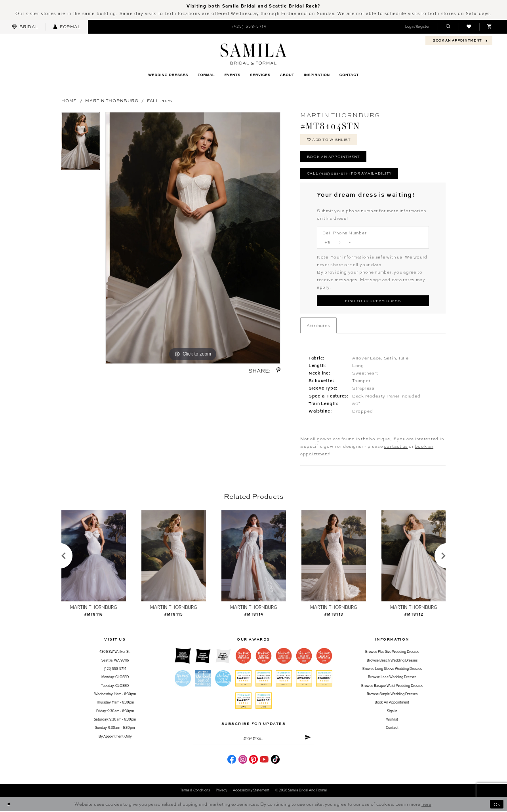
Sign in (392, 712)
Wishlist (392, 720)
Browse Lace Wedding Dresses (392, 678)
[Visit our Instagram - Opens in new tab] (243, 760)
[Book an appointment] (459, 41)
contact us (396, 447)
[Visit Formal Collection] (67, 27)
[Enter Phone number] (370, 242)
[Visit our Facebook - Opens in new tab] (232, 760)
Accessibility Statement (251, 792)
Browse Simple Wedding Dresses (392, 695)
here (426, 805)
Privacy (221, 792)
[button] (417, 27)
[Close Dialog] (9, 805)
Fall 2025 (160, 100)
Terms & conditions (195, 792)
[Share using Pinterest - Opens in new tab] (278, 370)
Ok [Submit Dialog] (497, 805)
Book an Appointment (334, 157)
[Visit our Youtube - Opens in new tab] (264, 760)
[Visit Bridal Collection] (25, 27)
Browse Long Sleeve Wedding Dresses (392, 670)
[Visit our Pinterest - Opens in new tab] (253, 760)
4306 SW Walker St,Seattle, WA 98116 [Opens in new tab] (115, 657)
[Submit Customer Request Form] (373, 301)
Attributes (318, 326)
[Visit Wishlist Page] (469, 27)
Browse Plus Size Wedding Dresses (392, 653)
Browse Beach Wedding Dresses (392, 661)
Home (69, 100)
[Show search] (448, 27)
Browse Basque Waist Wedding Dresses (392, 686)
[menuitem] (25, 27)
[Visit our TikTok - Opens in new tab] (275, 760)
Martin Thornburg (112, 100)
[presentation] (94, 557)
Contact (392, 729)
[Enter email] (253, 740)
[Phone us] (249, 27)
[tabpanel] (81, 144)
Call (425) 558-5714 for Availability (349, 174)
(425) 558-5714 (115, 670)
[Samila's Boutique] (253, 54)
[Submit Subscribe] (308, 740)
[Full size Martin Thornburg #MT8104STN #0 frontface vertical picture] (193, 238)
